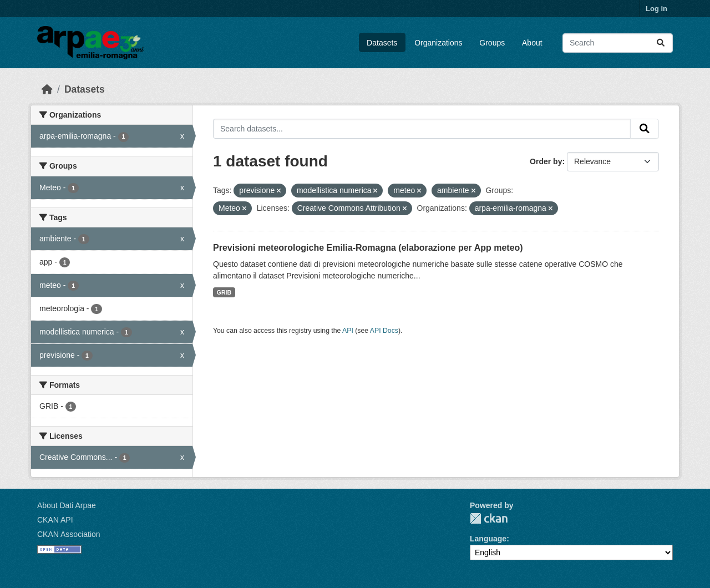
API (348, 331)
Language (488, 539)
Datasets (382, 43)
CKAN (489, 518)
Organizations (438, 43)
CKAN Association (69, 534)
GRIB (224, 292)
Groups (492, 43)
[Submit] (661, 43)
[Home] (47, 89)
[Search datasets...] (618, 43)
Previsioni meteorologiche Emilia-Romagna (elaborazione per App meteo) (368, 248)
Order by (546, 161)
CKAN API (55, 520)
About (532, 43)
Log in (656, 9)
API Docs (384, 331)
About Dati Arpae (67, 505)
